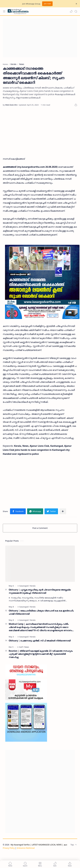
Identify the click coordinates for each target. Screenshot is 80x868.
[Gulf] (22, 647)
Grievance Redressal (26, 848)
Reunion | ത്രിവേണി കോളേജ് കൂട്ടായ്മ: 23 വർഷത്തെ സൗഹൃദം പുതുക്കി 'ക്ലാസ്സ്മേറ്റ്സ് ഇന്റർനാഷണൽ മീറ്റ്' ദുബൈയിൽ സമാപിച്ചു (41, 654)
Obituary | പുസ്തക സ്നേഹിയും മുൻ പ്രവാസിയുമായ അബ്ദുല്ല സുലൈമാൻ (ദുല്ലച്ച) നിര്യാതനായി (40, 591)
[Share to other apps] (63, 511)
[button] (71, 11)
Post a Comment (40, 528)
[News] (27, 647)
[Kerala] (33, 586)
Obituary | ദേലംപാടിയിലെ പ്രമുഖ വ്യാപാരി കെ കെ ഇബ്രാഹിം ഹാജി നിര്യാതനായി (41, 612)
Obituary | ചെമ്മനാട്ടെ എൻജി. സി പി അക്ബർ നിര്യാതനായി (40, 641)
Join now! (47, 4)
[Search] (76, 11)
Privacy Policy (9, 848)
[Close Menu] (76, 4)
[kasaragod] (24, 586)
